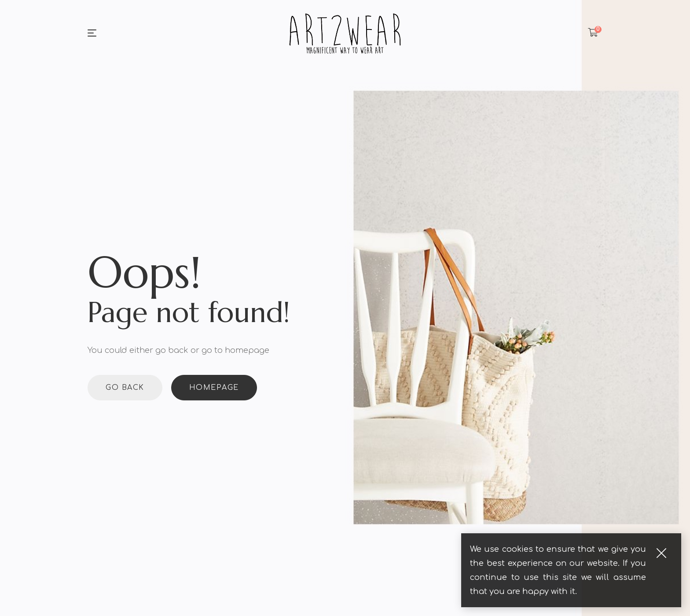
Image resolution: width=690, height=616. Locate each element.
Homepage (214, 388)
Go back (125, 388)
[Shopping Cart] (593, 33)
